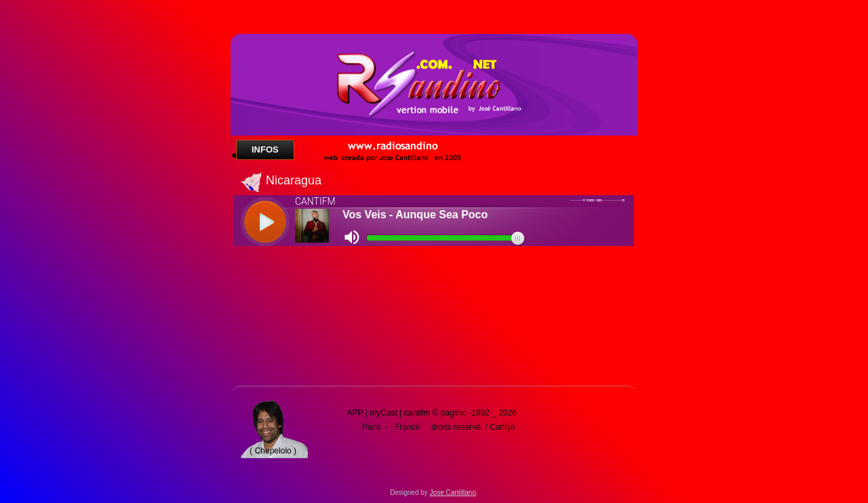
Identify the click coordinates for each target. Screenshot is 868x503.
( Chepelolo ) (273, 451)
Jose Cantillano (453, 492)
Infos (265, 149)
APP (355, 413)
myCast (383, 413)
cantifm (417, 413)
